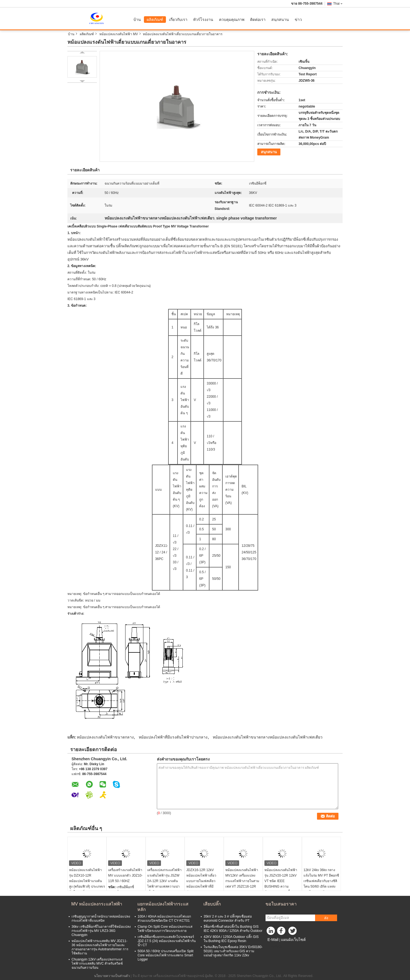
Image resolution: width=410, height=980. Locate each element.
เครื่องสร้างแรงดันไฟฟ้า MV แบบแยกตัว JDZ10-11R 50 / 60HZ (125, 875)
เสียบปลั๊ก (212, 904)
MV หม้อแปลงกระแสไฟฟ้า (97, 904)
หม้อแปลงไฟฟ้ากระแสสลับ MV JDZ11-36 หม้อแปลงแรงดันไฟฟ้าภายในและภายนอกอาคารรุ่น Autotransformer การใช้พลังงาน (100, 947)
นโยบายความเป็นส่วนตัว (112, 976)
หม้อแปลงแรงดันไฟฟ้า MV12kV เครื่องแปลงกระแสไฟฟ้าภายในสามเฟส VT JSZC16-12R (242, 878)
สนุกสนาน (280, 20)
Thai (338, 4)
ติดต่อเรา (258, 20)
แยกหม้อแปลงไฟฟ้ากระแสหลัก (163, 907)
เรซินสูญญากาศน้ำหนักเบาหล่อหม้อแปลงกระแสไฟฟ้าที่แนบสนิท (101, 919)
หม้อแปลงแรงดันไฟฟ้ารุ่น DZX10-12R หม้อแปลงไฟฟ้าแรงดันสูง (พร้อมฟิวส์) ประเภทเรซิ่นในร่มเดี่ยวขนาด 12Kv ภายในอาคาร (87, 884)
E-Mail (273, 940)
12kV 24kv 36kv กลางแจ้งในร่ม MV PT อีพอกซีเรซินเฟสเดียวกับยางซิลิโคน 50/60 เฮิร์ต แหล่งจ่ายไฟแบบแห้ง (321, 881)
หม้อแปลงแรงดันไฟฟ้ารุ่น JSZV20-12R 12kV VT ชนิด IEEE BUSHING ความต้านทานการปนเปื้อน (281, 881)
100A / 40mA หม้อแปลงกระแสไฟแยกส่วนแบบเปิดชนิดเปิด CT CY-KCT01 (164, 919)
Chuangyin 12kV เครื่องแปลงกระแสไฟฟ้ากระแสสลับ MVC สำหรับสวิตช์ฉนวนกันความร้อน (97, 963)
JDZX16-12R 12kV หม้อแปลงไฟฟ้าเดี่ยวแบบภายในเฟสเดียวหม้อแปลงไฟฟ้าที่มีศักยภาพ (201, 881)
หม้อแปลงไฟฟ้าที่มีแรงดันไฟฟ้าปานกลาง (173, 737)
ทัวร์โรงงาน (203, 20)
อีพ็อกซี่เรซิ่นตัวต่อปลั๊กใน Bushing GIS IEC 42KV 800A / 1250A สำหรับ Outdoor (233, 929)
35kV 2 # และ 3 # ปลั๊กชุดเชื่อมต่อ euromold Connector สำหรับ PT (228, 919)
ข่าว (298, 20)
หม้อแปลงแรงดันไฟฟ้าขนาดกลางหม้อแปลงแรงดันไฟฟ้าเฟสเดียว (268, 737)
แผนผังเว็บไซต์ (293, 940)
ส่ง (326, 918)
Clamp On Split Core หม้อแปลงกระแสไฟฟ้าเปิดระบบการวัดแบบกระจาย (165, 929)
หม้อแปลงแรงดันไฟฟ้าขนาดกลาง (105, 737)
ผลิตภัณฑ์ (155, 20)
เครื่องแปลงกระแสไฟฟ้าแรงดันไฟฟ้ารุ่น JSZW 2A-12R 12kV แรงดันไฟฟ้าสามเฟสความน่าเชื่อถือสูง (164, 881)
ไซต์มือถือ (274, 946)
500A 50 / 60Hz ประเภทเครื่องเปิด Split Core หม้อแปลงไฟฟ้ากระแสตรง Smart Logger (166, 955)
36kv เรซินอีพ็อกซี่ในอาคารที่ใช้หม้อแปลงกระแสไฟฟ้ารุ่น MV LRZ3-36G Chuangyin (101, 931)
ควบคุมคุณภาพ (232, 20)
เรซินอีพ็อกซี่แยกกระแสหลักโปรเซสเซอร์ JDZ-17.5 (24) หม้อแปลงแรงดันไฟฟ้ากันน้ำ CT (167, 941)
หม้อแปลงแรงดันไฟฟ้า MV (119, 34)
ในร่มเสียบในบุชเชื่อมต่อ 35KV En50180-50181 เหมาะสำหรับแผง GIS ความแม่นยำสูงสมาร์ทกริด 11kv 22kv (233, 951)
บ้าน (137, 20)
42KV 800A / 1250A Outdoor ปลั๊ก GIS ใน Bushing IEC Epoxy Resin (231, 939)
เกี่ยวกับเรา (178, 20)
